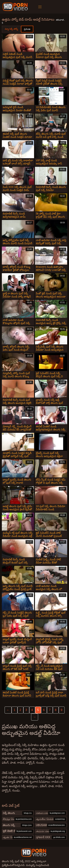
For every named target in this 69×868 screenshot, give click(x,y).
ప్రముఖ (27, 29)
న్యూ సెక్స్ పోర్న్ (11, 29)
